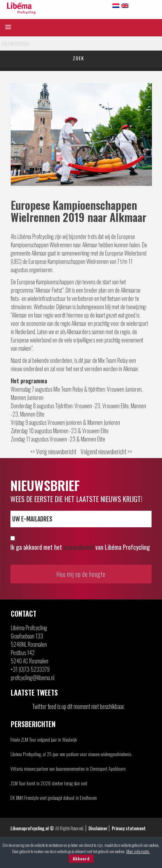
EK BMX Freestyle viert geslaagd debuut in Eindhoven (54, 798)
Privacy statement (129, 828)
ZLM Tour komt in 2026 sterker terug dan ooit (49, 783)
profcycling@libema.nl (33, 678)
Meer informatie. (138, 851)
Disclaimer (98, 828)
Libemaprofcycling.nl (29, 828)
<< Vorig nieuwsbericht (53, 451)
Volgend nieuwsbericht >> (106, 451)
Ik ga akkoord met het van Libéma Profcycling (80, 547)
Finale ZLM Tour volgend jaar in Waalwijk (44, 739)
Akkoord (81, 858)
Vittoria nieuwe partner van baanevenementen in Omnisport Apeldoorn (68, 768)
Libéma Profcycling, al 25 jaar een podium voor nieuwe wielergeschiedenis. (71, 754)
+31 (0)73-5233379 (30, 669)
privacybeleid (79, 547)
